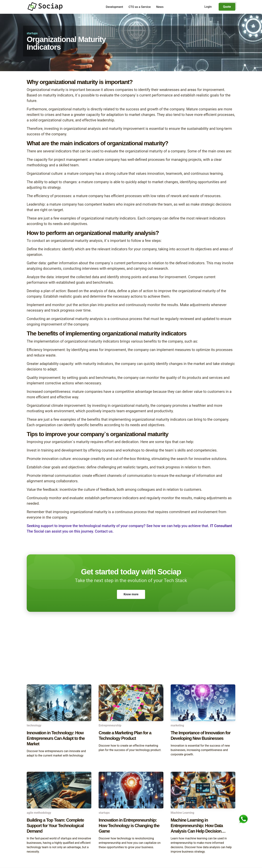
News (160, 7)
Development (114, 7)
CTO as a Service (140, 7)
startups (32, 33)
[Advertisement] (131, 655)
